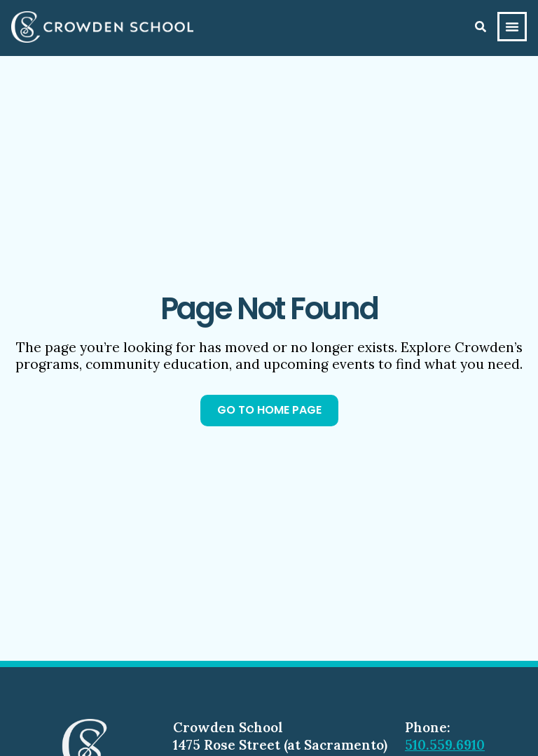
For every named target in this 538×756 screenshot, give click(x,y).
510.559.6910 (445, 745)
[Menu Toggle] (512, 27)
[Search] (481, 27)
